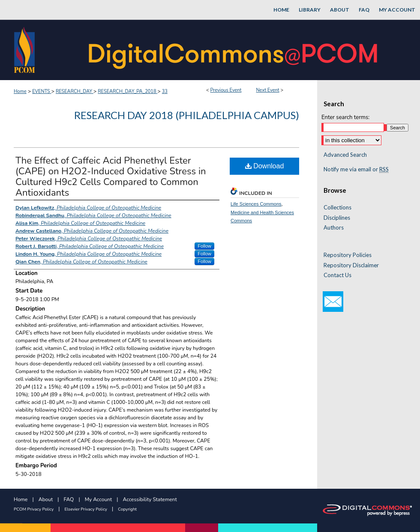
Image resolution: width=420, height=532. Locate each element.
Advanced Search (345, 155)
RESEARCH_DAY (75, 91)
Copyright (127, 509)
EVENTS (42, 91)
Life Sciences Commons (256, 204)
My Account (99, 499)
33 (165, 91)
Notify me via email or (356, 170)
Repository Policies (348, 255)
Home (20, 91)
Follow (204, 246)
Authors (334, 228)
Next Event (267, 90)
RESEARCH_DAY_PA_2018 (127, 91)
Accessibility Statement (150, 499)
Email (333, 302)
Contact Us (337, 275)
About (46, 499)
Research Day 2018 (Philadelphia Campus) (187, 115)
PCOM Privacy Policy (34, 509)
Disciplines (337, 218)
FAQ (69, 499)
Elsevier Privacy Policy (86, 509)
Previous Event (226, 90)
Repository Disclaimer (351, 265)
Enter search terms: (345, 117)
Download (265, 166)
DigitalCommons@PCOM (234, 50)
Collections (337, 208)
